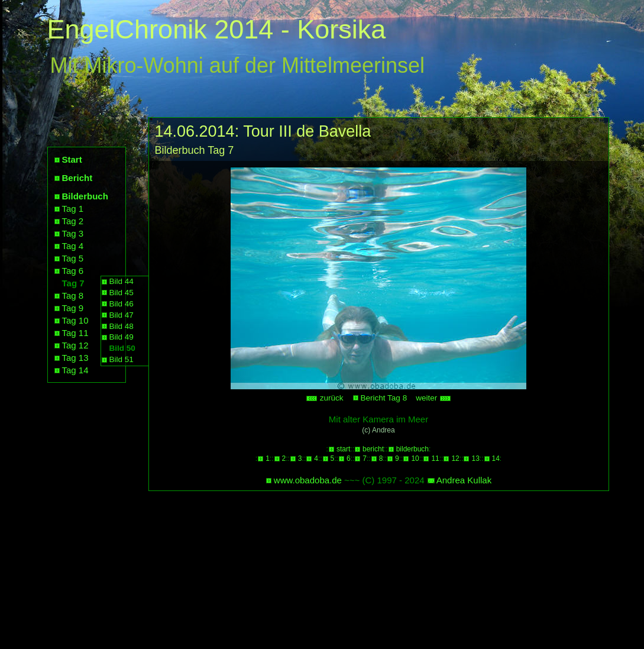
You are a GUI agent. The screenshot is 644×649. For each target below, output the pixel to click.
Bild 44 (122, 281)
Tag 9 (73, 308)
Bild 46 (122, 304)
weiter (433, 398)
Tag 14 (75, 370)
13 (475, 459)
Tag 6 (73, 271)
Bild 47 (122, 315)
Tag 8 (73, 296)
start (343, 449)
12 (455, 459)
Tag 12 (75, 345)
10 (415, 459)
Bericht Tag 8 (384, 398)
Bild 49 (122, 337)
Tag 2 (73, 221)
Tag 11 (75, 333)
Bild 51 (122, 359)
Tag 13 (75, 358)
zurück (325, 398)
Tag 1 (73, 209)
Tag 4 (73, 246)
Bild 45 (122, 293)
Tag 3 (73, 233)
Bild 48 (122, 326)
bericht (373, 449)
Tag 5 (73, 258)
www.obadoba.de (308, 480)
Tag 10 (75, 320)
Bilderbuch (85, 196)
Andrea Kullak (464, 480)
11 (435, 459)
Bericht (77, 178)
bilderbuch (412, 449)
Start (72, 159)
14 (496, 459)
